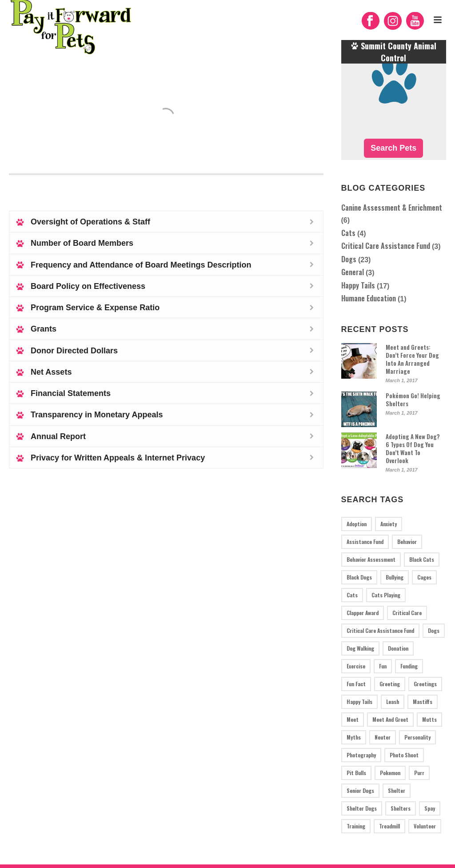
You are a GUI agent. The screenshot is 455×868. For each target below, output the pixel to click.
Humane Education (369, 298)
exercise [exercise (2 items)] (356, 666)
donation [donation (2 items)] (398, 648)
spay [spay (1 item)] (430, 808)
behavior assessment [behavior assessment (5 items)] (371, 559)
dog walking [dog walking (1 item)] (360, 648)
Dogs (349, 259)
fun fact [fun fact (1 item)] (356, 684)
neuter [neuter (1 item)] (383, 737)
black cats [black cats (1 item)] (422, 559)
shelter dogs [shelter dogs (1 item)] (362, 808)
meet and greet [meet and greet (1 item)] (390, 719)
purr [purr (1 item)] (419, 773)
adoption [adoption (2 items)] (357, 524)
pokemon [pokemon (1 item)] (390, 773)
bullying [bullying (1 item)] (395, 577)
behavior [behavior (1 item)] (407, 542)
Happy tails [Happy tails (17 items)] (359, 702)
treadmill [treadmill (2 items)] (389, 826)
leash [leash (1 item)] (393, 702)
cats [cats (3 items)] (352, 595)
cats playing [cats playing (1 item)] (386, 595)
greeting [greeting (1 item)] (390, 684)
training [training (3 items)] (356, 826)
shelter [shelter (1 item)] (397, 790)
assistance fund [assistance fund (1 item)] (365, 542)
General (353, 272)
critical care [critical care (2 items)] (407, 613)
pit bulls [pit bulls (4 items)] (356, 773)
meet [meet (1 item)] (353, 719)
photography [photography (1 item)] (361, 755)
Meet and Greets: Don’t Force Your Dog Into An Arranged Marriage (412, 359)
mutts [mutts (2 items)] (429, 719)
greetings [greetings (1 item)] (425, 684)
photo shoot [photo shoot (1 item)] (404, 755)
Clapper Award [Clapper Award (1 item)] (363, 613)
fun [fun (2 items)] (383, 666)
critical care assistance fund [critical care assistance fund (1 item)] (380, 630)
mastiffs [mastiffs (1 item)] (423, 702)
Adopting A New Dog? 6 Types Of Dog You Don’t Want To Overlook (413, 448)
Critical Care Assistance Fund (386, 246)
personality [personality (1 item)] (417, 737)
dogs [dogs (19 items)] (434, 630)
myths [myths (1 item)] (354, 737)
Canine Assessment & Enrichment (392, 208)
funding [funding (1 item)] (409, 666)
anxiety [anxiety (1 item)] (389, 524)
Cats (348, 233)
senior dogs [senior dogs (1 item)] (360, 790)
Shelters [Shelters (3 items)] (401, 808)
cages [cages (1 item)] (424, 577)
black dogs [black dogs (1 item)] (359, 577)
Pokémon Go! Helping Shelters (413, 400)
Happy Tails (358, 285)
